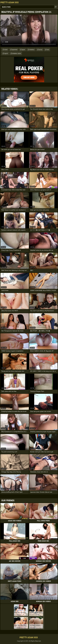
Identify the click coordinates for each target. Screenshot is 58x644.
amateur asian (17, 53)
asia (48, 50)
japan (23, 50)
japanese (15, 50)
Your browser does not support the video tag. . (29, 31)
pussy (41, 50)
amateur (32, 50)
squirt (6, 53)
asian (6, 50)
